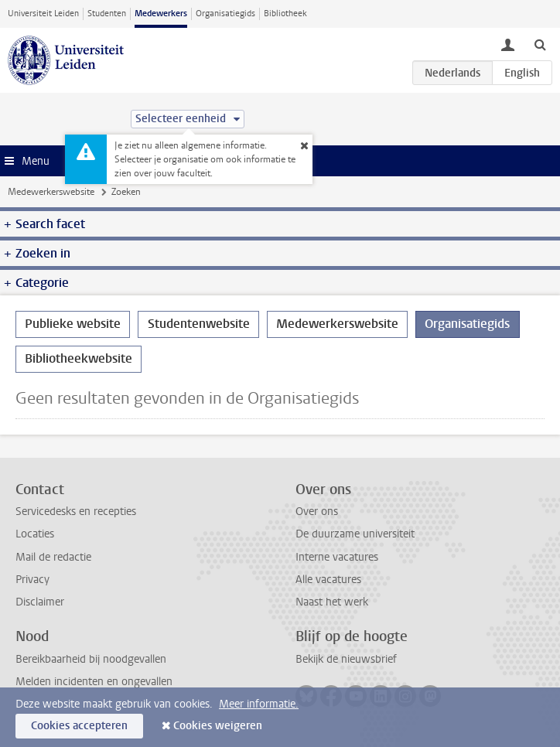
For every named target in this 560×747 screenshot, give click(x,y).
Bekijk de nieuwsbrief (346, 659)
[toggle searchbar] (540, 44)
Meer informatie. (259, 704)
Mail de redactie (53, 557)
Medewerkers (161, 14)
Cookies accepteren (79, 726)
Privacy (32, 580)
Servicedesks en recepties (76, 512)
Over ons (317, 512)
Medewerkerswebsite (51, 192)
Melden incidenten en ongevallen (94, 682)
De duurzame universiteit (355, 534)
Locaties (35, 534)
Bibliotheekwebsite (79, 358)
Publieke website (73, 324)
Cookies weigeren (218, 726)
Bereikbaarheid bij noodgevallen (91, 659)
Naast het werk (332, 602)
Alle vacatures (328, 580)
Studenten (107, 14)
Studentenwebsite (199, 324)
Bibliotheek (285, 14)
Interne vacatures (337, 557)
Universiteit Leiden (43, 14)
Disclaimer (40, 602)
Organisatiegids (225, 14)
